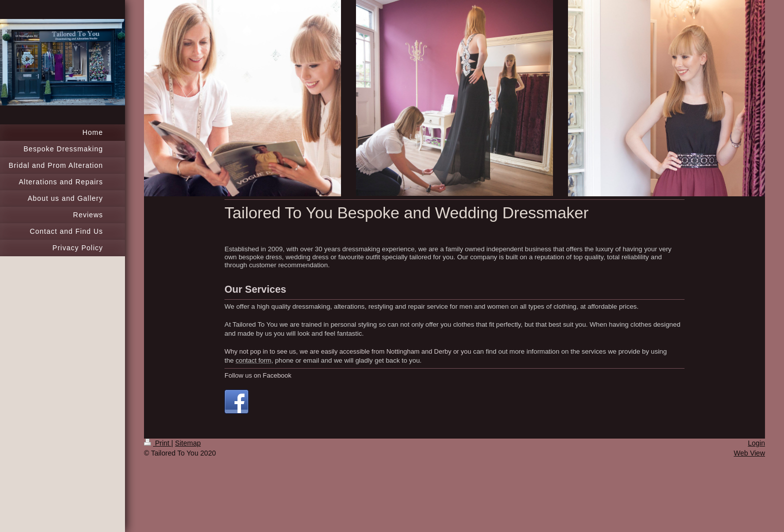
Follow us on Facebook (258, 375)
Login (756, 443)
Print (158, 443)
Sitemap (188, 443)
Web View (749, 453)
